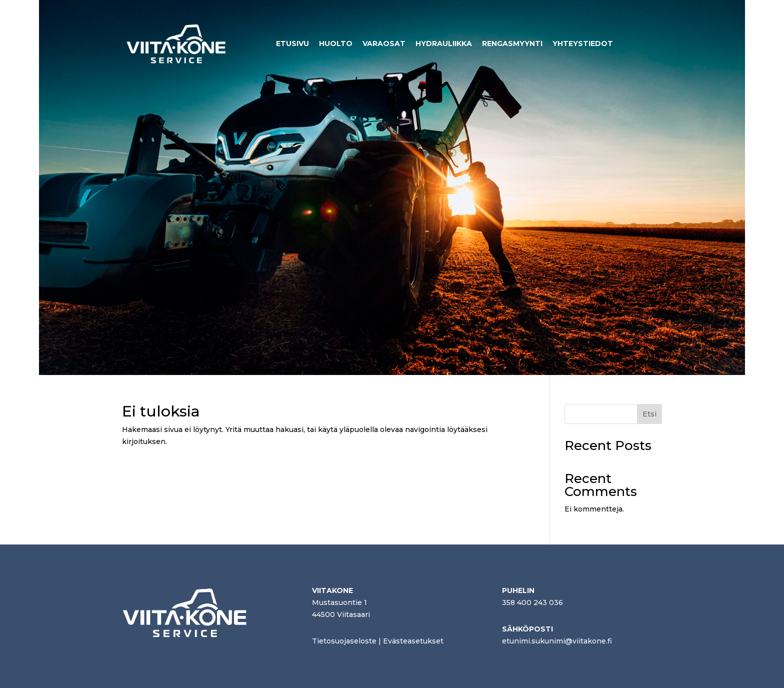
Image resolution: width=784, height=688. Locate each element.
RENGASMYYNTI (512, 43)
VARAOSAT (384, 43)
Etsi (649, 414)
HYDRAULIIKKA (444, 43)
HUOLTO (336, 43)
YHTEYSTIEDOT (583, 43)
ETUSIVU (292, 43)
